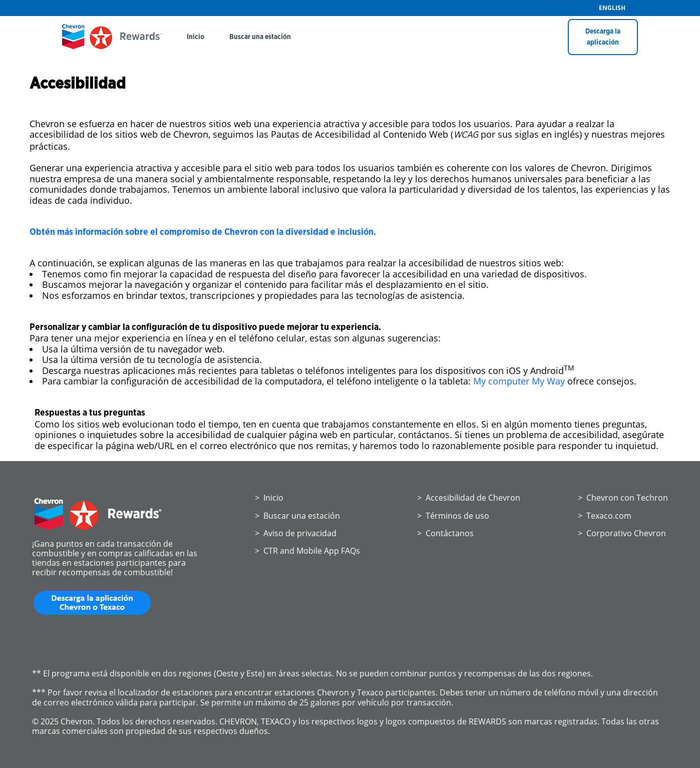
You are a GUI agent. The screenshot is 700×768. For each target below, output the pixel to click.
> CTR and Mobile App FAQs (307, 551)
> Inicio (269, 498)
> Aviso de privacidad (296, 533)
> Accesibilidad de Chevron (469, 498)
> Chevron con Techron (623, 498)
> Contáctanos (445, 533)
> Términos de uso (453, 516)
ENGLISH (612, 8)
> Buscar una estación (297, 516)
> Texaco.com (605, 516)
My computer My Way (519, 381)
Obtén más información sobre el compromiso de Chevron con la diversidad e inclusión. (204, 232)
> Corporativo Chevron (622, 533)
